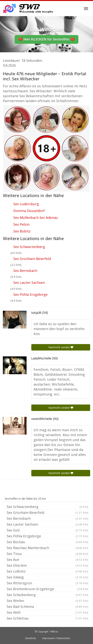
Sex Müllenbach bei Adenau (36, 218)
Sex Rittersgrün (47, 583)
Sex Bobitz (22, 231)
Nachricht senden (61, 347)
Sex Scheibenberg (47, 595)
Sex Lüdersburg (26, 204)
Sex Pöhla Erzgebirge (30, 294)
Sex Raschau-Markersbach (47, 548)
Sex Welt (47, 612)
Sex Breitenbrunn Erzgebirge (47, 589)
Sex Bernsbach (25, 271)
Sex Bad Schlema (47, 606)
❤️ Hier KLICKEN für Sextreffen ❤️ (46, 39)
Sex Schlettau (47, 618)
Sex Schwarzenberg (29, 247)
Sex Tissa (47, 554)
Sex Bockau (47, 542)
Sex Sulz (47, 530)
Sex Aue (47, 559)
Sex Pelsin (21, 224)
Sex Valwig (47, 577)
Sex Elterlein (47, 565)
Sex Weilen (47, 601)
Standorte (31, 638)
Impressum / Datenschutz (56, 638)
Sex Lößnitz (47, 571)
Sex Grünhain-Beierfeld (32, 259)
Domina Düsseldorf (29, 211)
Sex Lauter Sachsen (29, 282)
